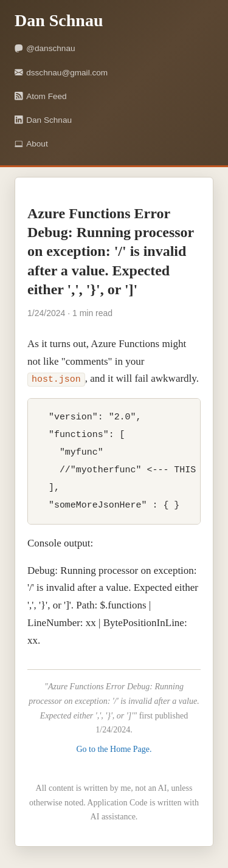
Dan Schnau (43, 120)
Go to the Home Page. (114, 751)
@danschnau (45, 48)
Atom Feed (41, 96)
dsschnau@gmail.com (61, 73)
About (31, 144)
